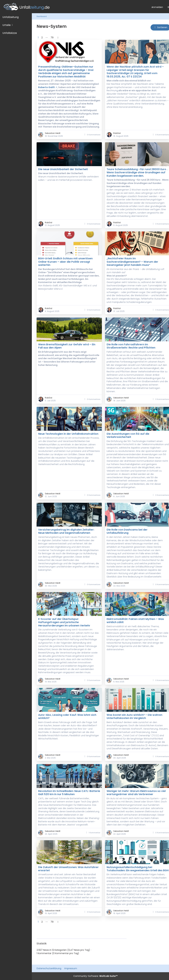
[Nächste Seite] (58, 38)
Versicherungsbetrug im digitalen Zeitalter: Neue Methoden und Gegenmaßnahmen (66, 531)
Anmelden (157, 7)
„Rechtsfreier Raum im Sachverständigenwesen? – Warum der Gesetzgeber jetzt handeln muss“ (132, 262)
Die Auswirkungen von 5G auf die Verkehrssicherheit (128, 435)
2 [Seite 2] (42, 38)
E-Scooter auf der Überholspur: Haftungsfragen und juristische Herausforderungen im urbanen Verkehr (64, 622)
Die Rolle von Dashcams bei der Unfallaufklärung (127, 531)
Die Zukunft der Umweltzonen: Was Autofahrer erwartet (68, 869)
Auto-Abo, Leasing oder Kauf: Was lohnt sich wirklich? (67, 716)
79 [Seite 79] (52, 38)
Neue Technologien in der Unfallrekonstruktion (68, 434)
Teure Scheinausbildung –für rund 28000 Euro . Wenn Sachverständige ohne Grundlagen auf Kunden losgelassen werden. (137, 173)
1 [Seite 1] (38, 38)
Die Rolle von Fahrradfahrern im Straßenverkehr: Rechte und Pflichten (131, 346)
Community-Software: (95, 976)
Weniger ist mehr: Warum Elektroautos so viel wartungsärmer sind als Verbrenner (136, 793)
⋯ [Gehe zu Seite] (47, 38)
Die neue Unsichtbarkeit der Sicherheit (63, 169)
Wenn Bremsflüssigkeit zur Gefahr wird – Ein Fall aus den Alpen (67, 346)
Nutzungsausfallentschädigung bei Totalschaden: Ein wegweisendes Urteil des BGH (138, 869)
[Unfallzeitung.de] (75, 7)
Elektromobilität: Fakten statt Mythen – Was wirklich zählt (135, 621)
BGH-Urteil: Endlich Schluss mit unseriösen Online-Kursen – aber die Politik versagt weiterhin (65, 262)
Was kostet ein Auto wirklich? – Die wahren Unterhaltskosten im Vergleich (134, 716)
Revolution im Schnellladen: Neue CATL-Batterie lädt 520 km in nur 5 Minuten (69, 793)
